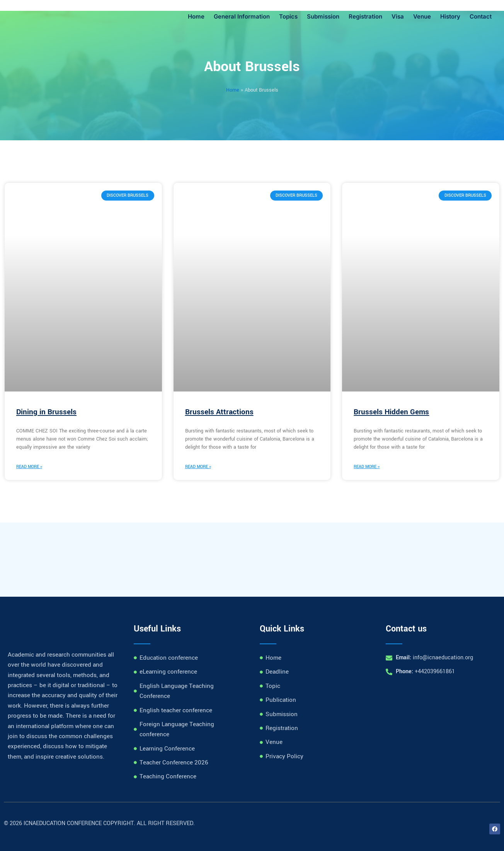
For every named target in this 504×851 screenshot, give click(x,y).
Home (196, 16)
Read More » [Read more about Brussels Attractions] (198, 467)
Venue (422, 16)
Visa (398, 16)
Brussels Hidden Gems (391, 412)
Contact (481, 16)
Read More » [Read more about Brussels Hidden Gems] (367, 467)
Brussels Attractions (219, 412)
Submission (323, 16)
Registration (365, 16)
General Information (242, 16)
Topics (288, 16)
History (450, 16)
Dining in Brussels (46, 412)
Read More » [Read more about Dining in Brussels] (29, 467)
